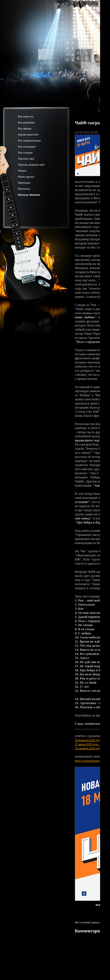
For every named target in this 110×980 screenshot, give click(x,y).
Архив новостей (28, 135)
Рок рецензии (26, 122)
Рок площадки (27, 147)
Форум (22, 171)
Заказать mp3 (26, 159)
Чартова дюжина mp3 (31, 165)
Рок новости (26, 116)
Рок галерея (25, 153)
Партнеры (24, 183)
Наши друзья (26, 177)
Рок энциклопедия (29, 141)
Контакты (24, 189)
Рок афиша (25, 128)
